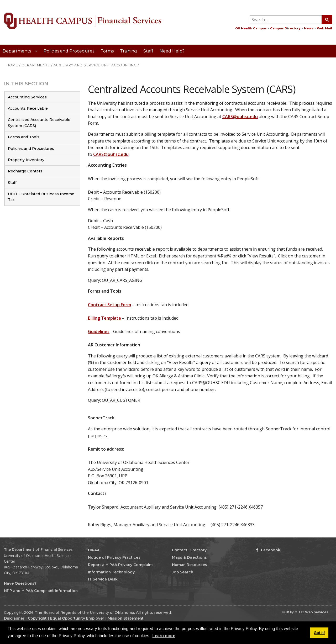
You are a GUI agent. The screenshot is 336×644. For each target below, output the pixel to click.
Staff (148, 51)
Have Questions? (20, 583)
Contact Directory (189, 550)
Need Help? (172, 51)
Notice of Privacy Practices (114, 557)
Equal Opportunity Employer (77, 618)
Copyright (37, 618)
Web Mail (324, 28)
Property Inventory (26, 160)
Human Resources (190, 565)
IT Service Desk (103, 579)
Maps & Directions (189, 557)
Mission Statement (126, 618)
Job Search (183, 572)
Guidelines (99, 331)
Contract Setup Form (109, 305)
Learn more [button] (164, 636)
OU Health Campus (251, 28)
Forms (107, 51)
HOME (12, 65)
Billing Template (104, 318)
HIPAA (94, 550)
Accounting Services (27, 97)
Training (128, 51)
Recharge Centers (25, 171)
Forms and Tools (24, 137)
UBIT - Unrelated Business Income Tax (41, 197)
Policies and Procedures (69, 51)
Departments (17, 51)
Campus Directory (285, 28)
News (309, 28)
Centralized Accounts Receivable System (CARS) (39, 123)
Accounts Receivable (28, 108)
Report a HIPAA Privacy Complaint (120, 565)
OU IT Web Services (311, 612)
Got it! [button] (319, 633)
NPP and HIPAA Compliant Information (41, 591)
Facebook (268, 550)
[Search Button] (327, 20)
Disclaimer (14, 618)
